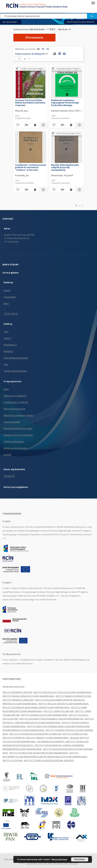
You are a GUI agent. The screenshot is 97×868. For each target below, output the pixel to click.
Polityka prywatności (14, 441)
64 (48, 49)
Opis (6, 364)
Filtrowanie (34, 38)
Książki (7, 290)
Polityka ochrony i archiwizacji (18, 435)
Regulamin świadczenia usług (18, 428)
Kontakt (7, 455)
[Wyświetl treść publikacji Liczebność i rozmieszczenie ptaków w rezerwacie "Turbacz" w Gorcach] (35, 190)
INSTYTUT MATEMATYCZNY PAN (18, 692)
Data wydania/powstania (16, 358)
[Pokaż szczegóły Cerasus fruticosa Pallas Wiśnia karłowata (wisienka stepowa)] (43, 125)
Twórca (7, 338)
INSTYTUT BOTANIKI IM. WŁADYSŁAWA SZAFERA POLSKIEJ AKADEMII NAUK (36, 707)
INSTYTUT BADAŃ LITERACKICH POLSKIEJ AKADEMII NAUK (29, 696)
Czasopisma (10, 297)
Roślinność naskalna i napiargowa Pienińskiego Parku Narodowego (65, 103)
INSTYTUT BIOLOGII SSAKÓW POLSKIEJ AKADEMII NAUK (64, 704)
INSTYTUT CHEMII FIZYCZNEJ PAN (59, 711)
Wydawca (8, 351)
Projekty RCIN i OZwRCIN (16, 402)
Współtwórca (10, 345)
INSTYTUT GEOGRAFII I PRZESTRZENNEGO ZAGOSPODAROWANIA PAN (52, 719)
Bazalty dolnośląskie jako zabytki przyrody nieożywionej (65, 167)
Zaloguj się (9, 476)
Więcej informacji (59, 859)
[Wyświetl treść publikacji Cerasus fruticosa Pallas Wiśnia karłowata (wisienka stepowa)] (35, 125)
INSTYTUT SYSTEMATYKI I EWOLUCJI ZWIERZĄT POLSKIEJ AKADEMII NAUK (36, 738)
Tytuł (6, 332)
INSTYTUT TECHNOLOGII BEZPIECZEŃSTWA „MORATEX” (49, 760)
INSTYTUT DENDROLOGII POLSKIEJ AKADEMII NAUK (44, 715)
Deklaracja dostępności (15, 448)
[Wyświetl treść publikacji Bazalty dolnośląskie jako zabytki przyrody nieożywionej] (71, 190)
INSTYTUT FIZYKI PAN (13, 760)
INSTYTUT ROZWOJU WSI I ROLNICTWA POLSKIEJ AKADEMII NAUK (39, 753)
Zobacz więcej (11, 313)
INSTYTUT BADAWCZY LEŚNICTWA (18, 700)
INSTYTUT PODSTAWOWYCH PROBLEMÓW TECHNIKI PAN (35, 734)
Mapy (6, 303)
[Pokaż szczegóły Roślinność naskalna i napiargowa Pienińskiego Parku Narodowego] (79, 125)
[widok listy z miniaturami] (59, 54)
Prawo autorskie (12, 422)
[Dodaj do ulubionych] (18, 125)
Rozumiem (80, 859)
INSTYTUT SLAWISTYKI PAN (75, 734)
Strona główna (11, 273)
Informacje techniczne (15, 409)
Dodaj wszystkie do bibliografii (32, 54)
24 (38, 49)
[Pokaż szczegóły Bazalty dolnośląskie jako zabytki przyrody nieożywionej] (79, 190)
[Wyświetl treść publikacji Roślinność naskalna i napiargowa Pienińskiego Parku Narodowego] (71, 125)
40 (43, 49)
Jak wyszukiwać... (11, 22)
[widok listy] (64, 54)
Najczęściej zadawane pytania (18, 415)
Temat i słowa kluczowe (15, 371)
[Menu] (93, 3)
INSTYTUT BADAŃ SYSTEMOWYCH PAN (74, 696)
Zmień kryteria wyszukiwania (81, 22)
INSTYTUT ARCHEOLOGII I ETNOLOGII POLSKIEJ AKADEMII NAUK (63, 692)
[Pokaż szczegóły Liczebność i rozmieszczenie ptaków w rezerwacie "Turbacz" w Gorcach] (43, 190)
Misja (6, 389)
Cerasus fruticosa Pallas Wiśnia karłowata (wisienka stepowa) (30, 103)
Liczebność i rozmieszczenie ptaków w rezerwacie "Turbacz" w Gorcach (31, 167)
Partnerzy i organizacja (15, 396)
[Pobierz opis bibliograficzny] (26, 125)
